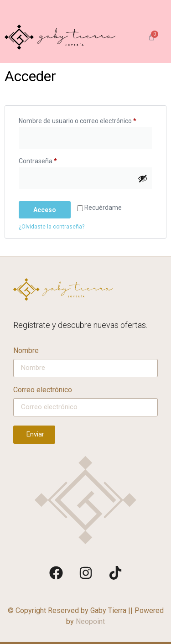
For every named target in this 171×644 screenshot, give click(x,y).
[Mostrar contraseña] (143, 178)
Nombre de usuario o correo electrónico (85, 119)
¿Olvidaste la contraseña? (52, 227)
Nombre (26, 351)
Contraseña (53, 160)
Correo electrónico (43, 390)
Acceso (45, 210)
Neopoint (90, 621)
